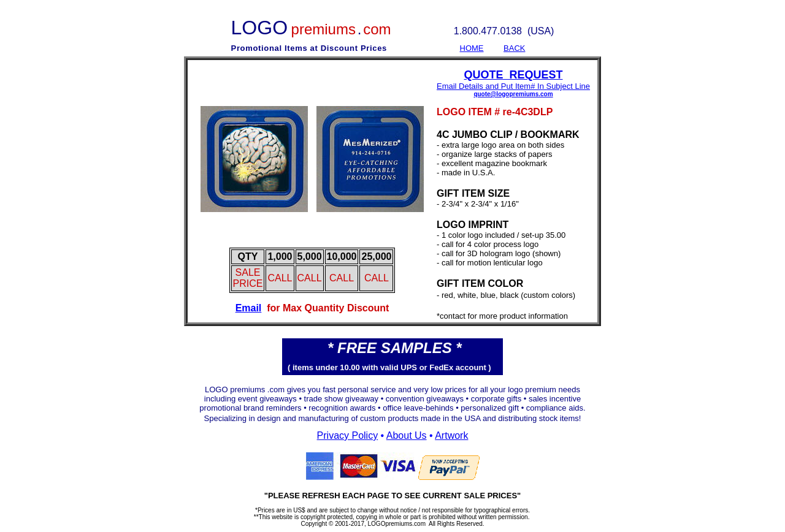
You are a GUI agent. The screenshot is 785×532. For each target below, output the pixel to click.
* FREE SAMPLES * (395, 348)
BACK (514, 48)
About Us (407, 435)
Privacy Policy (348, 435)
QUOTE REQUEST (514, 75)
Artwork (451, 435)
